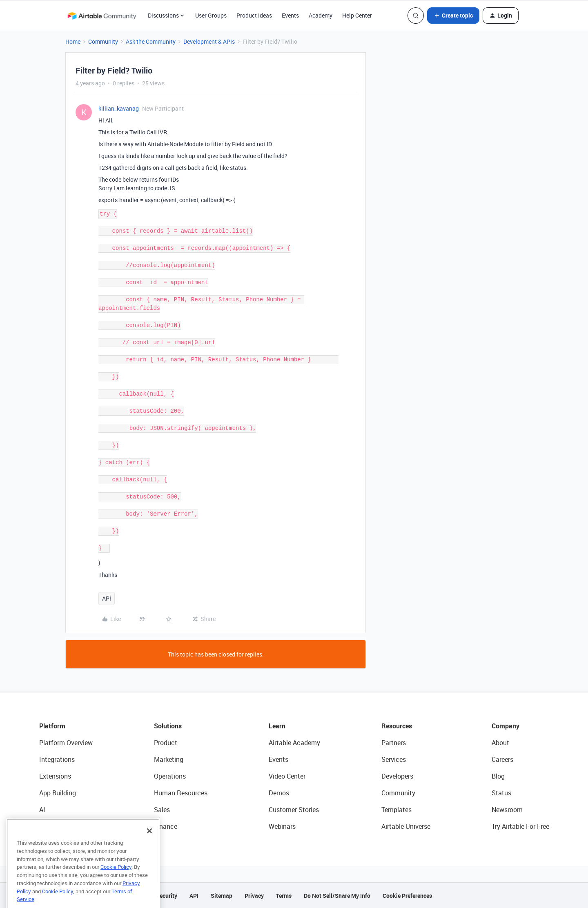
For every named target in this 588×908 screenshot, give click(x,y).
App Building (58, 793)
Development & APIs (209, 41)
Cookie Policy (116, 884)
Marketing (169, 759)
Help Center (357, 15)
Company (506, 726)
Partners (394, 743)
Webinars (282, 826)
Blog (498, 776)
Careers (502, 759)
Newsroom (507, 810)
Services (394, 759)
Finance (166, 826)
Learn (277, 726)
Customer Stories (294, 810)
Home (73, 41)
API (107, 598)
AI (42, 810)
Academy (321, 15)
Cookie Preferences (407, 896)
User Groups (211, 15)
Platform (52, 726)
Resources (397, 726)
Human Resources (181, 793)
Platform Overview (66, 743)
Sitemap (222, 896)
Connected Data (63, 826)
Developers (397, 776)
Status (501, 793)
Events (290, 15)
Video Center (287, 776)
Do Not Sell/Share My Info (337, 896)
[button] (453, 16)
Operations (170, 776)
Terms (284, 896)
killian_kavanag (119, 108)
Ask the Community (151, 41)
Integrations (57, 759)
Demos (279, 793)
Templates (396, 810)
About (500, 743)
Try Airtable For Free (520, 826)
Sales (162, 810)
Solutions (168, 726)
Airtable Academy (294, 743)
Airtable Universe (406, 826)
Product (166, 743)
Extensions (55, 776)
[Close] (149, 848)
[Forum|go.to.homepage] (102, 16)
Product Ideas (254, 15)
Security (167, 896)
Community (103, 41)
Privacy (254, 896)
